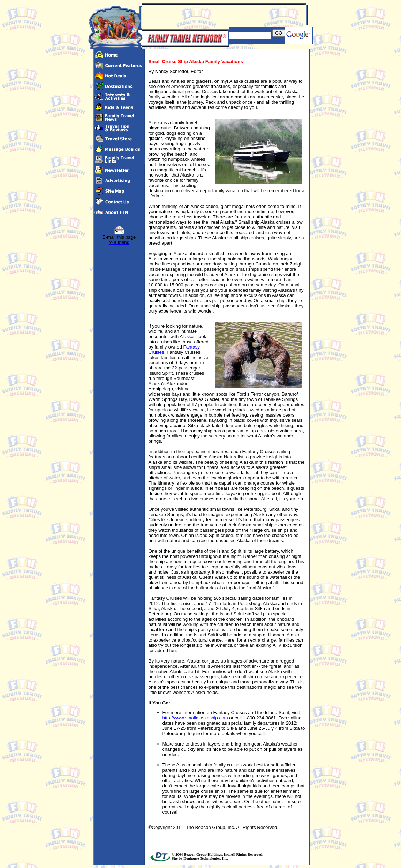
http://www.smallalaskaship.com (195, 718)
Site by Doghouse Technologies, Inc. (200, 858)
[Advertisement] (223, 15)
